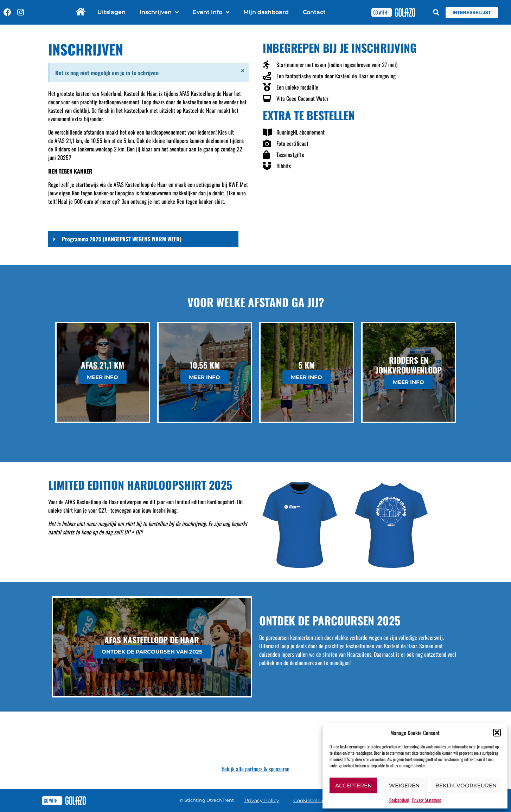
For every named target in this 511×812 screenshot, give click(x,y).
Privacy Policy (262, 800)
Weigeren (404, 785)
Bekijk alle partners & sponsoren (255, 769)
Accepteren (353, 785)
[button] (497, 733)
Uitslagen (111, 12)
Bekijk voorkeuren (466, 785)
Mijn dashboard (266, 12)
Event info (211, 12)
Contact (314, 12)
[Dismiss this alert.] (242, 71)
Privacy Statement (427, 800)
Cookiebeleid (399, 800)
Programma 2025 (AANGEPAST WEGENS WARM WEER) (122, 239)
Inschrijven (159, 12)
